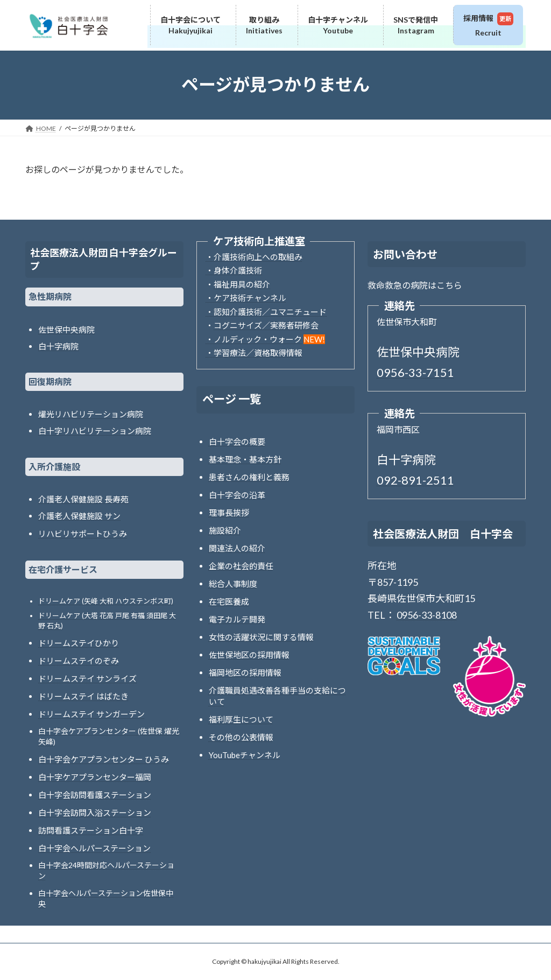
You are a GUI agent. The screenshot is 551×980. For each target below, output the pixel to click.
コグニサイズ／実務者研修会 (266, 325)
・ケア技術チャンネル (246, 298)
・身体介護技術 (234, 270)
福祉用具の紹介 (242, 284)
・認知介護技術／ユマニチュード (266, 312)
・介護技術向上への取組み (254, 257)
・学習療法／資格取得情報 (254, 353)
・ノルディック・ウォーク (254, 339)
